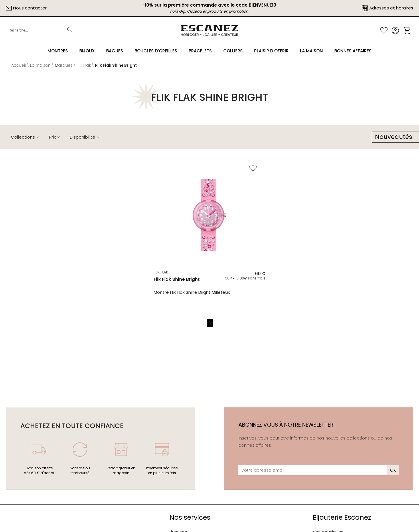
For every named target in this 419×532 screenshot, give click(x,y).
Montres (58, 51)
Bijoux (87, 51)
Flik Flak (84, 65)
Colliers (233, 51)
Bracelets (200, 51)
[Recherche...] (32, 30)
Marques (64, 65)
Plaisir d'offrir (271, 51)
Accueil (19, 65)
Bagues (115, 51)
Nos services (190, 517)
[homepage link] (209, 30)
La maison (311, 51)
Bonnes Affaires (353, 51)
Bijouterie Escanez (342, 517)
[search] (69, 30)
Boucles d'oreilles (156, 51)
